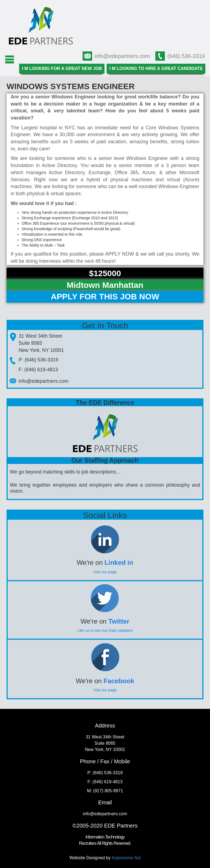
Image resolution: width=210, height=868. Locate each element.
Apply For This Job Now (105, 296)
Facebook (119, 681)
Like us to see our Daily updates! (105, 630)
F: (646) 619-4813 (38, 370)
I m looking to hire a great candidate (156, 68)
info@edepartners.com (122, 56)
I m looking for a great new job (62, 68)
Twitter (119, 621)
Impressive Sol (126, 858)
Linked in (119, 562)
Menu (10, 60)
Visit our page (105, 572)
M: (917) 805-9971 (105, 791)
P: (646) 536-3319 (38, 360)
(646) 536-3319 (186, 56)
